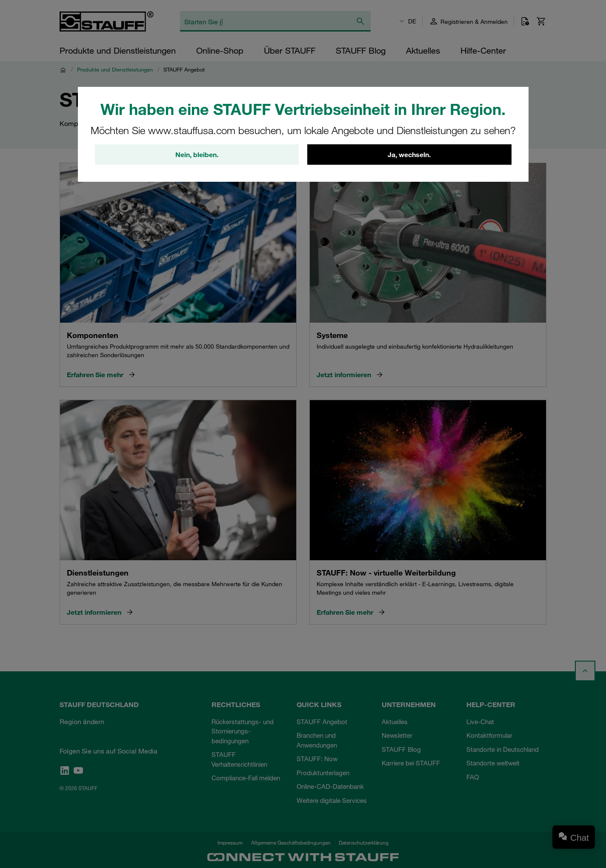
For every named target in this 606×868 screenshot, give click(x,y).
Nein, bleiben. (197, 155)
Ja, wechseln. (409, 155)
